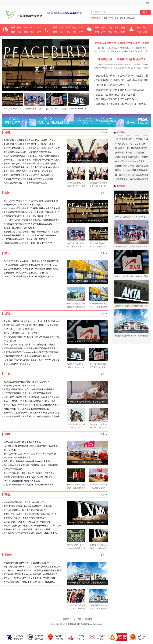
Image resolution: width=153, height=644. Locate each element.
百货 (110, 28)
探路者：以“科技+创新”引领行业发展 (115, 95)
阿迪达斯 (131, 18)
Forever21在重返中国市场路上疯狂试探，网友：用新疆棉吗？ (32, 465)
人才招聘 (77, 619)
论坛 (68, 32)
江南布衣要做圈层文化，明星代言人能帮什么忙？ (26, 216)
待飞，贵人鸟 (10, 341)
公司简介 (66, 619)
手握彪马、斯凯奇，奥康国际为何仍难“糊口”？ (25, 518)
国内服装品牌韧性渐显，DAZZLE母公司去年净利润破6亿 (30, 235)
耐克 (116, 18)
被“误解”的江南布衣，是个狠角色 (19, 228)
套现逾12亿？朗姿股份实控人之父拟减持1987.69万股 (28, 224)
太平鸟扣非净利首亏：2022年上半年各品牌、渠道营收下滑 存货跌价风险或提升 (41, 87)
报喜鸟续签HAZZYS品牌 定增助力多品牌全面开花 (27, 152)
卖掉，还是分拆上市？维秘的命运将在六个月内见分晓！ (30, 401)
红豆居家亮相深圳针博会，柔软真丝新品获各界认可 (28, 393)
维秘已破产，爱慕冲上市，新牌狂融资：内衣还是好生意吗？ (32, 397)
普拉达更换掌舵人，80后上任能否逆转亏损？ (24, 510)
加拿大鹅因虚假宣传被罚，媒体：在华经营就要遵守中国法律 (32, 567)
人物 (139, 32)
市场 (145, 32)
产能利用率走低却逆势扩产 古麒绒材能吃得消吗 (122, 80)
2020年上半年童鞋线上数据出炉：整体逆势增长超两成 (29, 277)
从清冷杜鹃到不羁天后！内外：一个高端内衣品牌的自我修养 (32, 417)
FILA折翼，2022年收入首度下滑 (113, 85)
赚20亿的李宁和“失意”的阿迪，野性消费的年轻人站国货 (29, 345)
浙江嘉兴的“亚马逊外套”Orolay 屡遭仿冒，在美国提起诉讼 (31, 574)
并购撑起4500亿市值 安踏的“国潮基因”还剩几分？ (27, 356)
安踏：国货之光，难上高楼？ (17, 364)
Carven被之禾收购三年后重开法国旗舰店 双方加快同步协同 (32, 220)
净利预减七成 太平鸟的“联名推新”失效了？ (24, 205)
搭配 (116, 32)
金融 (74, 28)
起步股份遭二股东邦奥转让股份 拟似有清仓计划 (26, 273)
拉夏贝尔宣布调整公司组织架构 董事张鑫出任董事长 (29, 485)
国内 (19, 28)
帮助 (148, 3)
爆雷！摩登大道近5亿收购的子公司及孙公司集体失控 (28, 171)
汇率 (81, 28)
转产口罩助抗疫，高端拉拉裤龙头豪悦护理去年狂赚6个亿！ (31, 265)
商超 (123, 28)
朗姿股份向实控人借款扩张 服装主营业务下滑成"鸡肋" (29, 243)
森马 (105, 18)
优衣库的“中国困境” (13, 469)
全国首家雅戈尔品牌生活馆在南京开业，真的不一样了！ (30, 140)
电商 (103, 28)
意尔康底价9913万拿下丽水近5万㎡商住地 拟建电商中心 (30, 533)
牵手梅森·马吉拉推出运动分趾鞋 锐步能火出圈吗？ (28, 529)
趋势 (103, 32)
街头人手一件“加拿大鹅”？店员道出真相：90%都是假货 (29, 578)
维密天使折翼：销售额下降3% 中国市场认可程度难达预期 (31, 405)
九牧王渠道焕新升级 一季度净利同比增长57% (25, 183)
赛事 (81, 32)
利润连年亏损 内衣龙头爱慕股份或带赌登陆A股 (26, 409)
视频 (145, 28)
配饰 (110, 32)
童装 (32, 32)
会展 (61, 32)
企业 (32, 28)
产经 (39, 28)
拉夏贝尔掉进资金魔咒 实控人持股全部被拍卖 (25, 239)
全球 (68, 28)
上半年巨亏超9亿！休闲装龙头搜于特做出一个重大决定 (29, 473)
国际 (26, 28)
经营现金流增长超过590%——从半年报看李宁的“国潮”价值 (31, 352)
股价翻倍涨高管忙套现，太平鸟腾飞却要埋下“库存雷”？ (29, 477)
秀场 (74, 32)
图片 (139, 28)
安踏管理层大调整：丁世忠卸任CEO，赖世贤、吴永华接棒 (31, 325)
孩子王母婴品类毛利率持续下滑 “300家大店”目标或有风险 (31, 269)
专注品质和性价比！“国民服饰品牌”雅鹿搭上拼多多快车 (29, 582)
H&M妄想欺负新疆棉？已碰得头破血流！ (23, 481)
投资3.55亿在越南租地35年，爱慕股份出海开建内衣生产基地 (31, 413)
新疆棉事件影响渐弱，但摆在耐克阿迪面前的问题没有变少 (31, 348)
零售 (116, 28)
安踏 (111, 18)
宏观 (61, 28)
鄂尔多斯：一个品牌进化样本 (17, 458)
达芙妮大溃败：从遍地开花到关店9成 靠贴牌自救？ (28, 522)
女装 (26, 32)
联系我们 (89, 619)
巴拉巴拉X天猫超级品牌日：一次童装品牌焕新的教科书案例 (31, 261)
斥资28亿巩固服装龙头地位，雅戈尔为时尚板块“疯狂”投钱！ (32, 167)
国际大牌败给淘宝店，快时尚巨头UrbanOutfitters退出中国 (30, 454)
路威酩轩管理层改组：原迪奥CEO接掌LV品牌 (120, 90)
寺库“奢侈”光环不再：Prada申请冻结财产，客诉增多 (28, 506)
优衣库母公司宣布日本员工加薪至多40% (117, 99)
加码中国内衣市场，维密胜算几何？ (20, 386)
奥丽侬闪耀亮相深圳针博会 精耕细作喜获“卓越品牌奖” (29, 389)
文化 (123, 32)
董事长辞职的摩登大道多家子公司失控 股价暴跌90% (28, 175)
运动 (39, 32)
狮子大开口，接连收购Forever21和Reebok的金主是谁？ (29, 461)
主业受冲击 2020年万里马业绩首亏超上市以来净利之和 (30, 514)
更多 (103, 133)
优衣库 (123, 18)
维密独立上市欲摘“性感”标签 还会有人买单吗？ (26, 382)
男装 (19, 32)
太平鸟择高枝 (10, 450)
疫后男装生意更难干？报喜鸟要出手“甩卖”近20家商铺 (28, 179)
